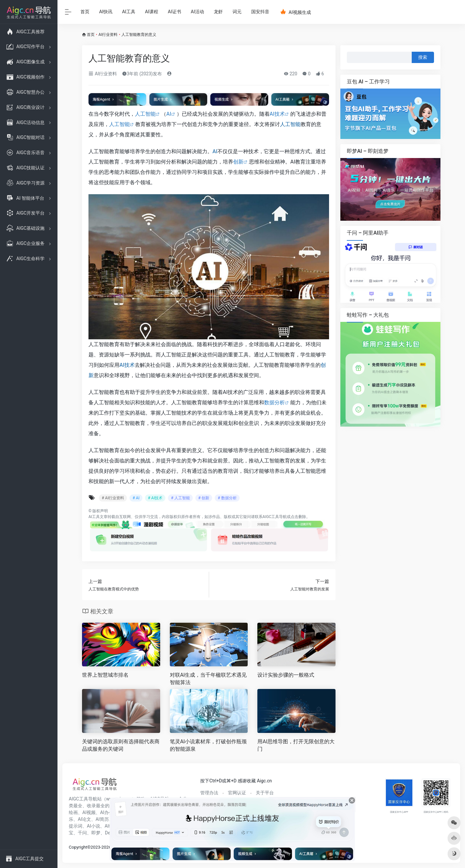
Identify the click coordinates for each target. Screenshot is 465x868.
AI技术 (277, 114)
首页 (85, 12)
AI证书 (175, 12)
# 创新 (204, 498)
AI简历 (102, 819)
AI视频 (89, 812)
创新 (238, 162)
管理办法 (209, 793)
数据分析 (274, 402)
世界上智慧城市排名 (105, 675)
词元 (237, 12)
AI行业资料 (108, 35)
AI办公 (107, 812)
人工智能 (145, 114)
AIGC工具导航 (275, 517)
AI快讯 (106, 12)
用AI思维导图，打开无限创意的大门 (296, 745)
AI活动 (197, 12)
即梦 (96, 833)
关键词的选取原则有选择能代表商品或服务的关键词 (121, 745)
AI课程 (152, 12)
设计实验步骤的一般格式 (286, 675)
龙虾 (218, 12)
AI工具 (129, 12)
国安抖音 (260, 12)
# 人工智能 (180, 498)
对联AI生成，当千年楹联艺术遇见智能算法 (208, 679)
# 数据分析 (227, 498)
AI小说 (93, 826)
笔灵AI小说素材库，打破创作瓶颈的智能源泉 (208, 745)
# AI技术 (155, 498)
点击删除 (298, 517)
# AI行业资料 (113, 498)
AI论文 (84, 819)
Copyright (78, 847)
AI (169, 114)
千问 (82, 833)
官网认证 (237, 793)
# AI (136, 498)
